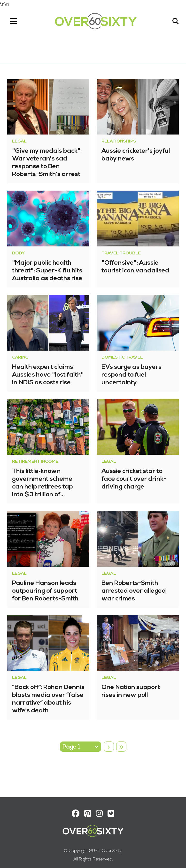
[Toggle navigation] (13, 21)
